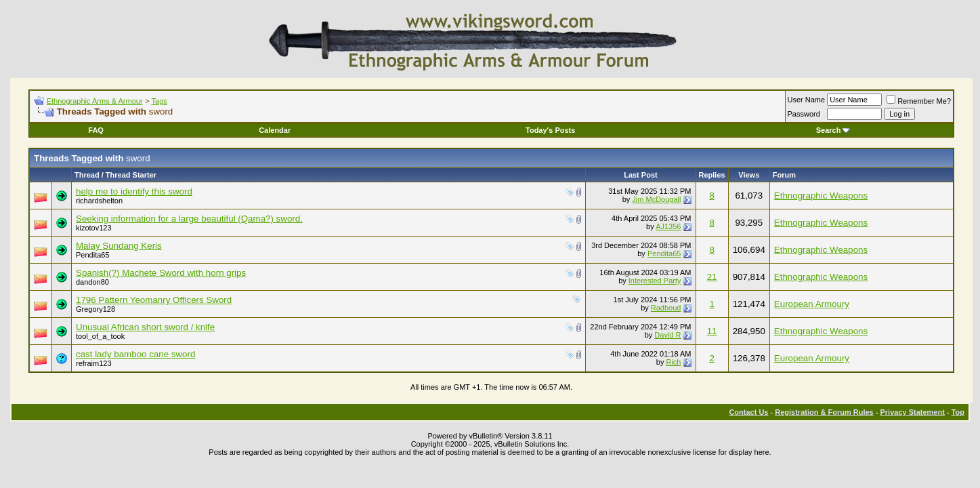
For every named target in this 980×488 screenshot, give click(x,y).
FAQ (96, 130)
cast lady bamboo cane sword (135, 354)
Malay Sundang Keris (119, 246)
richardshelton (99, 201)
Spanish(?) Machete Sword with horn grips (161, 273)
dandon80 (92, 282)
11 (712, 331)
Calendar (275, 130)
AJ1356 (668, 226)
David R (667, 335)
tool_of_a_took (100, 336)
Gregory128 (95, 309)
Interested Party (655, 281)
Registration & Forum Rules (824, 412)
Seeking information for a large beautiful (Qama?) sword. (189, 219)
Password (804, 114)
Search (833, 130)
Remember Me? (919, 101)
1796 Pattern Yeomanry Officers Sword (154, 300)
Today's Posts (550, 130)
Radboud (666, 308)
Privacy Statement (912, 412)
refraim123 (94, 363)
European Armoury (812, 304)
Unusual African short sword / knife (145, 327)
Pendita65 (93, 255)
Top (958, 412)
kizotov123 (94, 228)
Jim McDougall (656, 199)
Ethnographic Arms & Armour (95, 101)
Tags (159, 101)
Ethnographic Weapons (821, 196)
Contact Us (748, 412)
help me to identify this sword (134, 191)
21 (712, 277)
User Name (807, 100)
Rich (673, 362)
